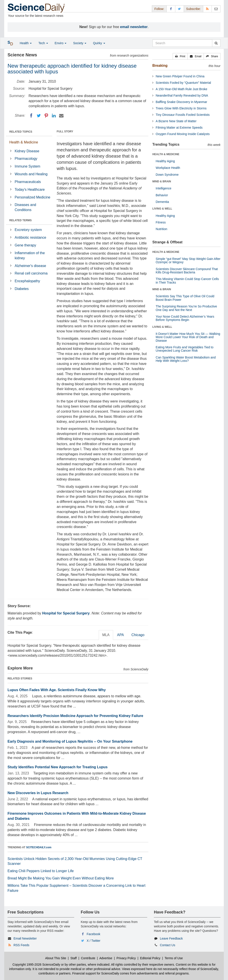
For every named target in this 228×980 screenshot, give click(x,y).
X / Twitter (94, 941)
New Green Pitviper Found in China (180, 76)
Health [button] (26, 43)
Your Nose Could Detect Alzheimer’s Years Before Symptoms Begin (185, 318)
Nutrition (161, 229)
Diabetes (22, 289)
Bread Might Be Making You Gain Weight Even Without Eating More (61, 878)
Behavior (162, 195)
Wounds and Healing (31, 174)
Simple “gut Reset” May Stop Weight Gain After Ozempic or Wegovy (188, 260)
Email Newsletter (25, 938)
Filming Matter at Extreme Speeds (179, 128)
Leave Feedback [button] (171, 938)
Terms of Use (174, 958)
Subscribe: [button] (193, 9)
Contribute (88, 958)
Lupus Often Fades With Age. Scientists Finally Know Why (57, 690)
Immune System (27, 166)
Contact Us (167, 945)
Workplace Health (168, 168)
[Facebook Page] (171, 9)
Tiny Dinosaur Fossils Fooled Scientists (183, 115)
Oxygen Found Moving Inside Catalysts (183, 134)
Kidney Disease (27, 151)
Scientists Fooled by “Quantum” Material (183, 83)
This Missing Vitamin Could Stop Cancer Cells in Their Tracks (187, 281)
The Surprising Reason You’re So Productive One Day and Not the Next (186, 308)
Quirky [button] (99, 43)
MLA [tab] (106, 635)
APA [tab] (121, 635)
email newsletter (134, 27)
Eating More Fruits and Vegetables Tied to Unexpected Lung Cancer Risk (185, 349)
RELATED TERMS (20, 220)
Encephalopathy (27, 281)
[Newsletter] (216, 9)
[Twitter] (39, 116)
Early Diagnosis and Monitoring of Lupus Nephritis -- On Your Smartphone (70, 741)
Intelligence (163, 188)
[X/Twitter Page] (180, 9)
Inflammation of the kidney (30, 255)
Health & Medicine (24, 142)
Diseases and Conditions (25, 207)
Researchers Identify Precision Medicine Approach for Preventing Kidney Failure (75, 716)
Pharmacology (26, 159)
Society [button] (80, 43)
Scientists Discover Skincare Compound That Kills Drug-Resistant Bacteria (187, 271)
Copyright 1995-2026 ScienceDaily (36, 965)
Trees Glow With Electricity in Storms (181, 108)
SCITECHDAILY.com (39, 847)
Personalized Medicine (32, 197)
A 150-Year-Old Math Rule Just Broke (181, 89)
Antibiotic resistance (30, 237)
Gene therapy (25, 245)
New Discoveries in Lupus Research (38, 793)
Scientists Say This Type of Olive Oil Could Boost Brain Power (185, 298)
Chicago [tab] (138, 635)
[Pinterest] (46, 116)
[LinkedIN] (54, 116)
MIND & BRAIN (162, 181)
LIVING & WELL (162, 209)
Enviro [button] (61, 43)
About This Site (56, 958)
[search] (216, 43)
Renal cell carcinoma (31, 273)
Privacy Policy (126, 958)
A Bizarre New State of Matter (176, 121)
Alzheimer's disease (30, 266)
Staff (74, 958)
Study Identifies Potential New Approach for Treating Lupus (58, 767)
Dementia (162, 202)
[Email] (61, 116)
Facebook (94, 934)
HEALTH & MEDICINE (166, 154)
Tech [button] (43, 43)
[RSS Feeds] (207, 9)
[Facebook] (31, 116)
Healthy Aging (165, 161)
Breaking (160, 66)
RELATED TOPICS (21, 132)
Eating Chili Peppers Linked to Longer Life (41, 871)
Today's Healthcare (30, 190)
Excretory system (28, 230)
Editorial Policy (150, 958)
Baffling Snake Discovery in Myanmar (181, 102)
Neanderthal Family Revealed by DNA (182, 95)
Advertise (106, 958)
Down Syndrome (167, 175)
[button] (180, 56)
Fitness (161, 222)
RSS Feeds (21, 945)
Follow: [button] (159, 9)
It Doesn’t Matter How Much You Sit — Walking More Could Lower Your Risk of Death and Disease (188, 337)
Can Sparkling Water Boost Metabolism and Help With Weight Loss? (186, 359)
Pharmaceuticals (28, 182)
